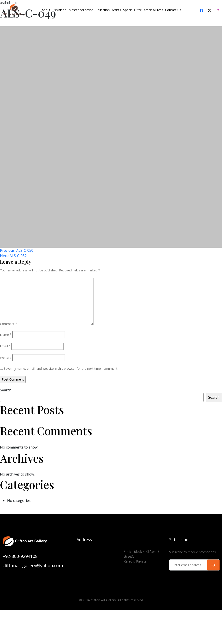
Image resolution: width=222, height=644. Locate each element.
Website (6, 358)
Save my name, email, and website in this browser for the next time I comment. (61, 368)
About (46, 10)
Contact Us (173, 10)
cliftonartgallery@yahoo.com (33, 566)
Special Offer (132, 10)
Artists (116, 10)
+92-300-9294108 (20, 556)
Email (5, 346)
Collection (103, 10)
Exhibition (59, 10)
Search (6, 390)
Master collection (81, 10)
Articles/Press (153, 10)
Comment (9, 324)
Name (6, 335)
